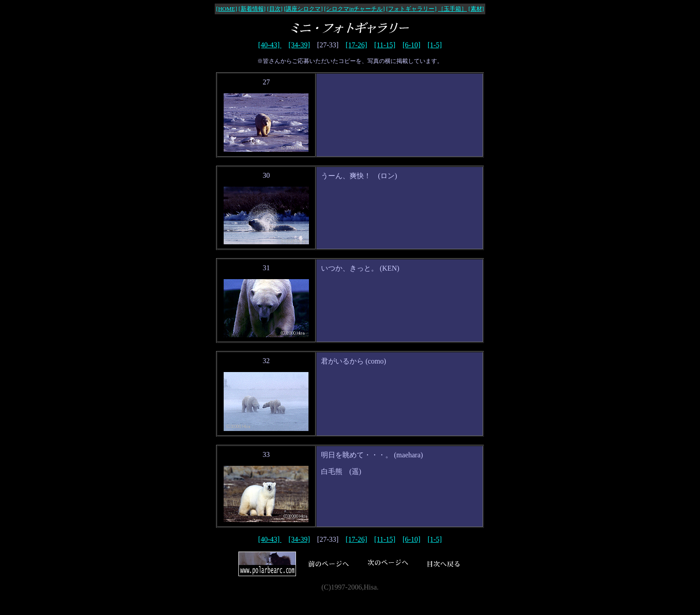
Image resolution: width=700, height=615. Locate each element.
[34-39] (299, 45)
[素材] (476, 9)
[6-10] (412, 45)
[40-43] (270, 45)
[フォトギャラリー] (411, 9)
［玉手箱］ (452, 9)
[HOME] (227, 9)
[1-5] (435, 45)
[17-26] (356, 45)
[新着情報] (252, 9)
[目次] (275, 9)
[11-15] (385, 45)
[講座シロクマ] (303, 9)
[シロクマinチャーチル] (354, 9)
